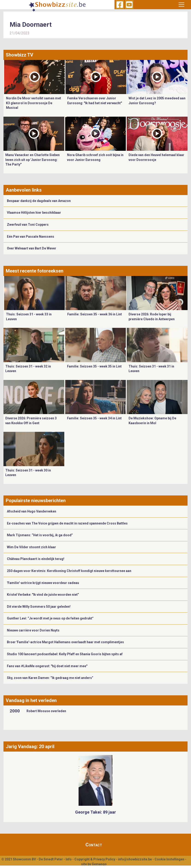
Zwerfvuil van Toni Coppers (28, 225)
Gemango (99, 864)
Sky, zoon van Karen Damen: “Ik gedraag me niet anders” (50, 678)
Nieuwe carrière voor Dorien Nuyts (33, 630)
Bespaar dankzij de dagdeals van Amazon (39, 201)
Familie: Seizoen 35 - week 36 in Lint (95, 314)
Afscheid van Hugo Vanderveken (32, 511)
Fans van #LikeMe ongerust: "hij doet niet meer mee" (47, 666)
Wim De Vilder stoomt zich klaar (31, 547)
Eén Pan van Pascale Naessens (31, 237)
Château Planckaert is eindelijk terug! (36, 559)
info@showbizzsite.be (135, 859)
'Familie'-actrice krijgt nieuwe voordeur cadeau (43, 583)
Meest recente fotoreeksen (35, 271)
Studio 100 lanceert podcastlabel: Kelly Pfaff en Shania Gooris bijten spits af (65, 654)
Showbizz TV (19, 55)
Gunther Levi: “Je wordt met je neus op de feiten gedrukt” (50, 618)
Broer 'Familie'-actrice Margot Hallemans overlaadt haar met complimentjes (65, 642)
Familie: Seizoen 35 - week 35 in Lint (94, 366)
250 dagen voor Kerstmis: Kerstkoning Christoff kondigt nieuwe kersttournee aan (69, 571)
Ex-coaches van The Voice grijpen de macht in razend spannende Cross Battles (67, 523)
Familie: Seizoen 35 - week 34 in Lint (94, 418)
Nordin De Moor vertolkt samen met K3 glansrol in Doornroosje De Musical (34, 103)
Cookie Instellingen (169, 859)
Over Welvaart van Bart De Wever (32, 248)
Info (69, 859)
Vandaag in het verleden (31, 700)
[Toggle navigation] (181, 5)
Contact (94, 845)
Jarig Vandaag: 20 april (30, 747)
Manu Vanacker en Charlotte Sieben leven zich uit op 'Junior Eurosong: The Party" (32, 160)
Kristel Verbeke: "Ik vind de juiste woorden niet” (43, 595)
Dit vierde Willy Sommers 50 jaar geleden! (39, 607)
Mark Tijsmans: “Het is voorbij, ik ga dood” (40, 535)
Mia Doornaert (31, 25)
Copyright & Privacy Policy (95, 859)
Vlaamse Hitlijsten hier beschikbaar (34, 213)
